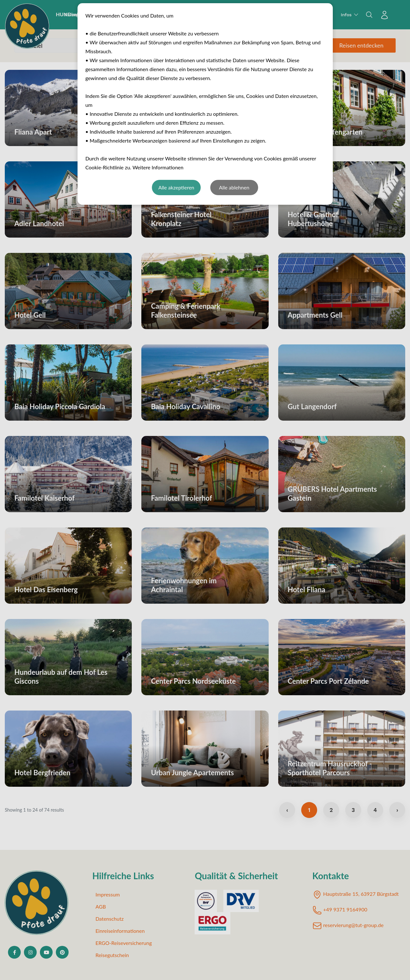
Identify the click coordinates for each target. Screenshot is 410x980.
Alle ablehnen (234, 187)
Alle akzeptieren (176, 187)
